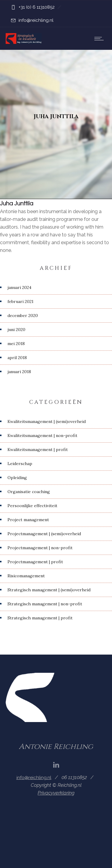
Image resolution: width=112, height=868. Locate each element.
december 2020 (23, 316)
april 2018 (17, 358)
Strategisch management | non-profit (45, 604)
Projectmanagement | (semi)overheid (44, 534)
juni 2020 (16, 330)
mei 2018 (16, 344)
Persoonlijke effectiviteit (32, 506)
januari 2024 (19, 287)
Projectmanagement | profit (35, 562)
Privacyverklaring (56, 793)
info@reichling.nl (36, 20)
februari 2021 (20, 301)
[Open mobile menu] (100, 39)
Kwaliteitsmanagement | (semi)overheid (47, 421)
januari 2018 (19, 372)
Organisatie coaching (29, 492)
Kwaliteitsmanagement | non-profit (42, 435)
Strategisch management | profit (40, 618)
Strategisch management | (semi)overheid (49, 590)
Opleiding (17, 478)
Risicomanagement (26, 576)
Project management (28, 520)
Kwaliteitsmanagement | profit (38, 450)
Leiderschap (20, 464)
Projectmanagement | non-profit (40, 548)
